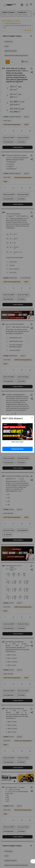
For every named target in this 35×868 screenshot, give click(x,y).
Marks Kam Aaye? (18, 442)
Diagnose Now (17, 449)
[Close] (32, 418)
